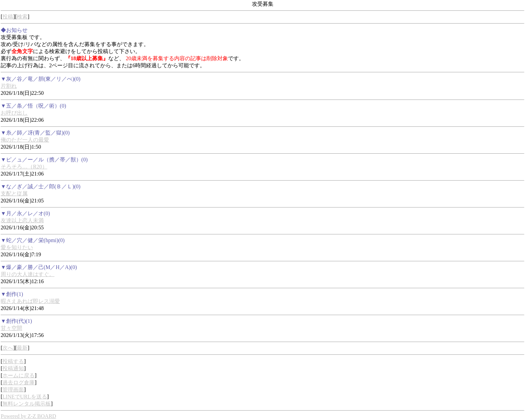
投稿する (13, 361)
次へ (8, 348)
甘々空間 (11, 328)
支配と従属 (14, 194)
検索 (22, 17)
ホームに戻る (18, 375)
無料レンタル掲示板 (27, 404)
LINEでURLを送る (25, 397)
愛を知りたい (17, 247)
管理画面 (13, 390)
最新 (22, 348)
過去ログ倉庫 (18, 383)
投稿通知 (13, 368)
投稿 (8, 17)
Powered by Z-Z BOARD (28, 416)
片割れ (9, 86)
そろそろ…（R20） (24, 167)
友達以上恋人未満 (22, 220)
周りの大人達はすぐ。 (28, 274)
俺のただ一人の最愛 (25, 140)
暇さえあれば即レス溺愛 (30, 301)
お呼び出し (14, 113)
